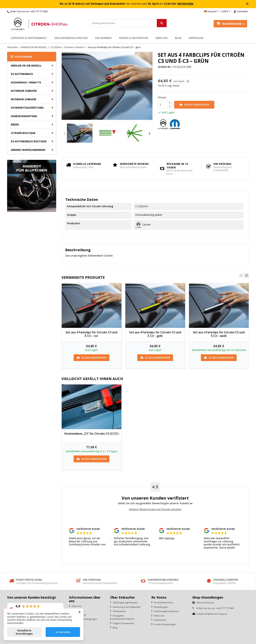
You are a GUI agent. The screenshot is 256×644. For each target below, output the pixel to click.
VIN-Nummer (103, 38)
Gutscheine (160, 620)
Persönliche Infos (163, 602)
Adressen (159, 616)
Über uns (162, 38)
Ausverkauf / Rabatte (26, 82)
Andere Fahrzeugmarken (28, 150)
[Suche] (128, 23)
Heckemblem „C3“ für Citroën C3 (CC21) (91, 434)
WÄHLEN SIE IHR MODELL (26, 66)
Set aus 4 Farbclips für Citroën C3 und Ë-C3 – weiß (219, 334)
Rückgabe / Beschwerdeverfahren (122, 617)
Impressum (196, 38)
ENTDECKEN (185, 4)
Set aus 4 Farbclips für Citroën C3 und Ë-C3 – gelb (155, 334)
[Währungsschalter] (226, 12)
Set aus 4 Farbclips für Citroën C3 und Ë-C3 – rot (91, 334)
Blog (178, 38)
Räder (15, 124)
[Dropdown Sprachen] (212, 12)
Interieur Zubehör (24, 99)
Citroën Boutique (23, 133)
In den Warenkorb (194, 105)
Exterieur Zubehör (24, 91)
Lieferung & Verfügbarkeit (29, 38)
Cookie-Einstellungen (165, 624)
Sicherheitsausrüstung (27, 108)
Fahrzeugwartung (24, 116)
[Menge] (163, 105)
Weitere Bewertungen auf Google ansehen (155, 509)
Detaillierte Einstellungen (24, 632)
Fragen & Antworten (134, 38)
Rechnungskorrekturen (166, 611)
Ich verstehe (63, 632)
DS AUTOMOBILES (22, 74)
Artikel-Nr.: (165, 67)
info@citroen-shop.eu (216, 614)
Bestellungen (161, 607)
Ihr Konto (159, 597)
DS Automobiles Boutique (29, 141)
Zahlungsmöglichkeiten (71, 38)
